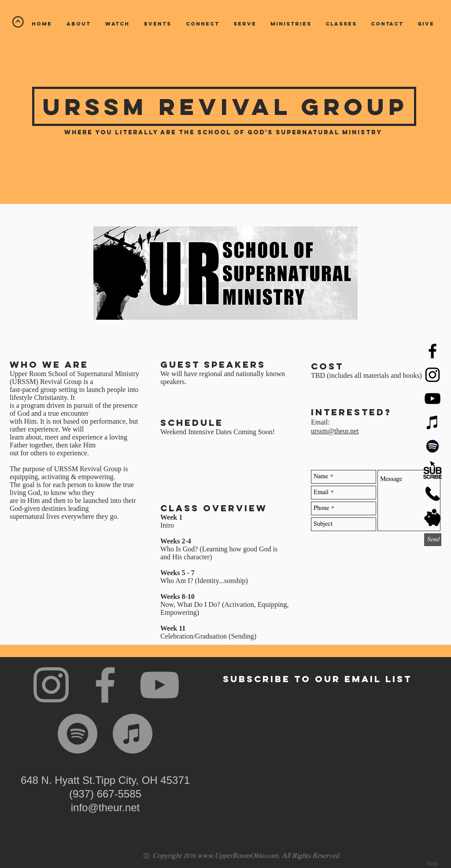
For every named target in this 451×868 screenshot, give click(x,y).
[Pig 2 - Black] (433, 517)
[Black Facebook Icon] (433, 351)
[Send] (433, 540)
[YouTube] (433, 399)
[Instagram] (51, 685)
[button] (117, 24)
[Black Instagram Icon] (433, 375)
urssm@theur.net (335, 431)
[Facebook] (105, 685)
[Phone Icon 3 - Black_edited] (433, 494)
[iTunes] (433, 422)
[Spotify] (433, 446)
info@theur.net (105, 807)
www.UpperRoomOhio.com (238, 856)
